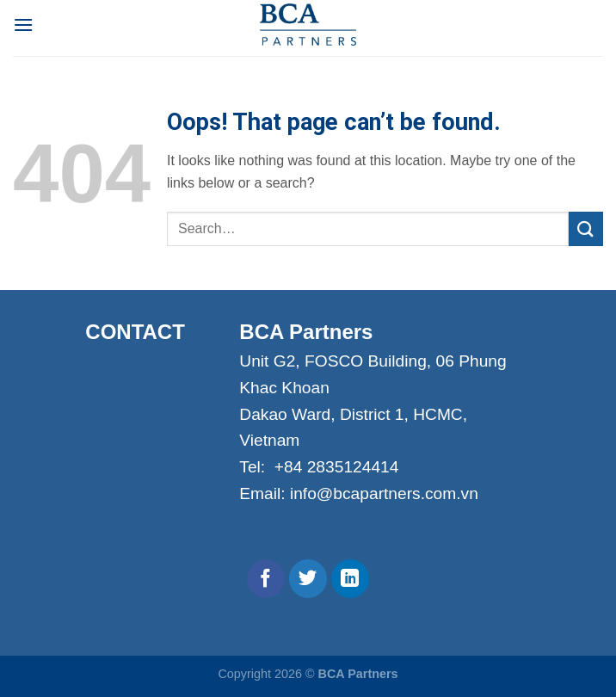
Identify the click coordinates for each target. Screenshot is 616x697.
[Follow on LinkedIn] (351, 579)
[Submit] (586, 228)
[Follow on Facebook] (266, 579)
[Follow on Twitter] (308, 579)
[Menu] (23, 25)
